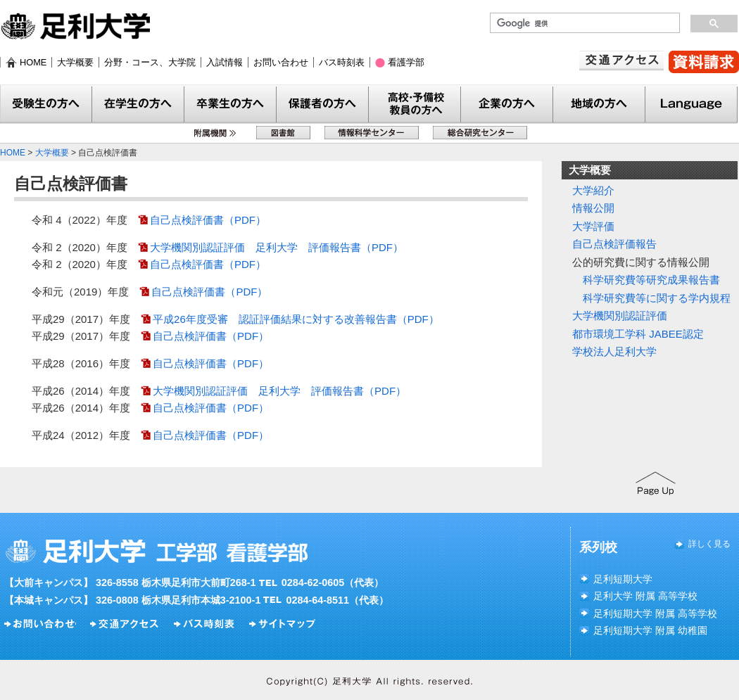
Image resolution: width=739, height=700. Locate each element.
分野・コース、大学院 (150, 62)
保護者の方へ (323, 104)
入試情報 (225, 62)
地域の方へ (599, 104)
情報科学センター (372, 133)
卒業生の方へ (230, 104)
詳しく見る (709, 544)
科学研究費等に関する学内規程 (657, 298)
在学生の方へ (138, 104)
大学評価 (593, 226)
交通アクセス (621, 61)
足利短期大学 (623, 579)
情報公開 (593, 208)
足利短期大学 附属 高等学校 (655, 613)
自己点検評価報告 (614, 244)
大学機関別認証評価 (620, 316)
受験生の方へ (46, 104)
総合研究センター (480, 133)
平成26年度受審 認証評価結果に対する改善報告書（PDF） (296, 319)
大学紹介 (593, 190)
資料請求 (704, 62)
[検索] (583, 23)
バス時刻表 (342, 62)
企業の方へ (507, 104)
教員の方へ (415, 104)
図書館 (283, 133)
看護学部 (406, 62)
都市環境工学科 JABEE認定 (638, 334)
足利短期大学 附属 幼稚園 (650, 630)
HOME (33, 62)
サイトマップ (284, 624)
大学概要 (75, 62)
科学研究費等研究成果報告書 (651, 280)
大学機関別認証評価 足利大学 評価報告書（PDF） (277, 247)
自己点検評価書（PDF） (208, 220)
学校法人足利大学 (614, 351)
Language (691, 104)
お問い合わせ (281, 62)
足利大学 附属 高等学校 (645, 596)
